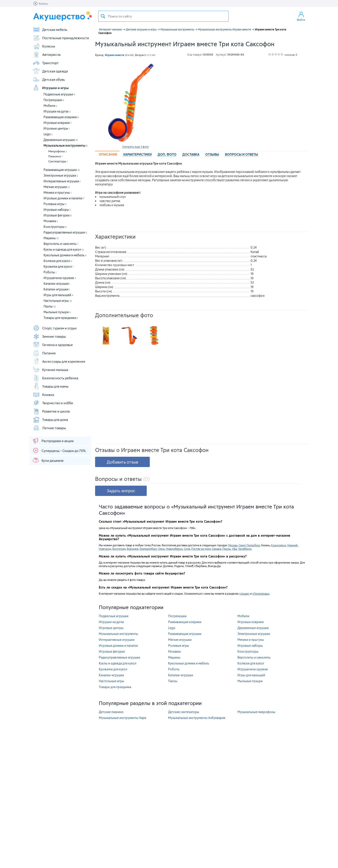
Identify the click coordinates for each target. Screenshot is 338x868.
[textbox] (163, 16)
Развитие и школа (51, 411)
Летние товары (49, 428)
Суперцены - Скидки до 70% (59, 450)
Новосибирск (174, 549)
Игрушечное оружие (60, 278)
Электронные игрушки (61, 175)
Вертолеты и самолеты (61, 244)
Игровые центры (57, 128)
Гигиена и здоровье (53, 345)
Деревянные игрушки (61, 140)
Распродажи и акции (53, 441)
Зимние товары (49, 336)
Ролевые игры (55, 204)
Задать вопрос (121, 491)
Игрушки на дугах (57, 111)
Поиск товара (103, 16)
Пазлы (50, 306)
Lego (48, 134)
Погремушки (54, 100)
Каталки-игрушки (57, 289)
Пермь (226, 549)
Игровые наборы (57, 210)
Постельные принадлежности (61, 38)
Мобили (50, 106)
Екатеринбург (148, 549)
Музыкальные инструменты (65, 145)
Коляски (44, 46)
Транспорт (46, 63)
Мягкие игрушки (57, 187)
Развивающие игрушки (62, 170)
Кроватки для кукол (58, 266)
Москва (233, 545)
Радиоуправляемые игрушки (65, 232)
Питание (44, 353)
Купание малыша (51, 370)
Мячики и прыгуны (57, 192)
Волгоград (119, 549)
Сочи (187, 549)
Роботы (50, 272)
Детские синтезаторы (184, 712)
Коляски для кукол (58, 261)
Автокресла (47, 54)
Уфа (234, 549)
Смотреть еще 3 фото (135, 147)
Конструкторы (55, 227)
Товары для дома (50, 420)
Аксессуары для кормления (59, 361)
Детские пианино (111, 712)
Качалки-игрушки (57, 284)
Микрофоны (58, 151)
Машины (51, 238)
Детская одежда (50, 71)
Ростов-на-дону (201, 549)
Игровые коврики (58, 123)
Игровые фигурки (57, 215)
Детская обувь (49, 79)
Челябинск (245, 549)
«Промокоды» (261, 594)
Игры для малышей (58, 295)
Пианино (55, 156)
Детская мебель (50, 30)
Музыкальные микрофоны (256, 712)
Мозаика (51, 221)
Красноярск (279, 545)
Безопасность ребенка (56, 378)
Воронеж (133, 549)
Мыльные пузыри (57, 312)
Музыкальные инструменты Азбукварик (197, 718)
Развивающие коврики (61, 117)
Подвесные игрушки (59, 94)
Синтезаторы (58, 161)
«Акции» (244, 594)
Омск (161, 549)
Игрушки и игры (51, 88)
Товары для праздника (61, 318)
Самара (216, 549)
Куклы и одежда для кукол (64, 249)
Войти (301, 16)
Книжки (44, 395)
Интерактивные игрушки (62, 181)
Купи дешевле (48, 460)
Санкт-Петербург (249, 545)
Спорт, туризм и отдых (55, 328)
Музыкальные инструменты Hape (123, 718)
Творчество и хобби (53, 403)
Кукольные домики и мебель (65, 255)
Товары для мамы (51, 386)
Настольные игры (58, 301)
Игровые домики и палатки (64, 198)
